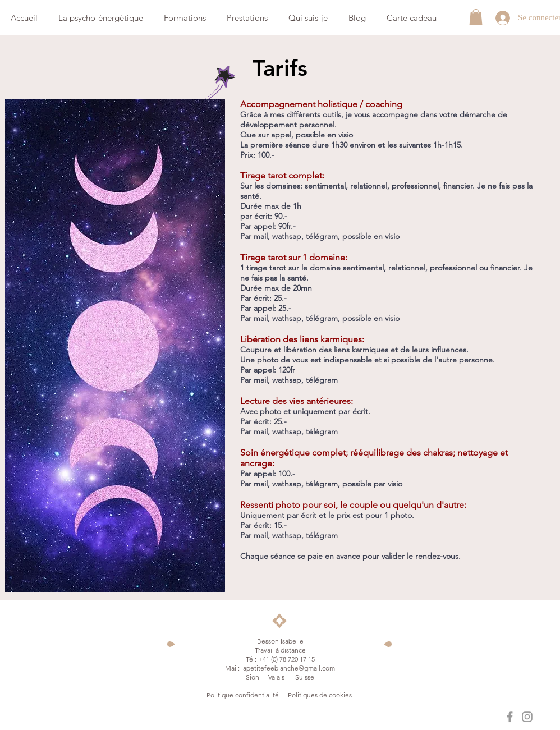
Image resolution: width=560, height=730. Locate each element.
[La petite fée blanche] (510, 717)
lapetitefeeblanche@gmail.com (288, 668)
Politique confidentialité (243, 695)
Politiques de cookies (321, 695)
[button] (476, 17)
